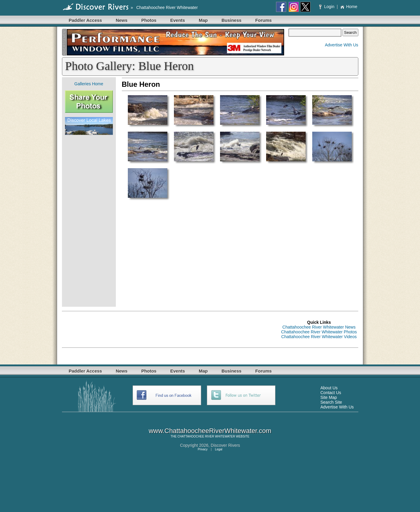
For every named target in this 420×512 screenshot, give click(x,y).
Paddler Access (85, 20)
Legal (219, 449)
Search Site (331, 402)
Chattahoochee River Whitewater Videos (319, 337)
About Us (329, 388)
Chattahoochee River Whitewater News (319, 327)
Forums (264, 20)
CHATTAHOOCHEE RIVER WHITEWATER (206, 436)
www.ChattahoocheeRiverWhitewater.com (210, 431)
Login (327, 7)
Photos (149, 20)
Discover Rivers (225, 445)
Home (349, 7)
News (122, 20)
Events (178, 20)
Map (203, 20)
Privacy (203, 449)
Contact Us (331, 393)
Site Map (329, 397)
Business (232, 20)
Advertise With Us (341, 45)
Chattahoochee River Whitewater (167, 7)
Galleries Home (89, 84)
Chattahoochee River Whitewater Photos (319, 332)
